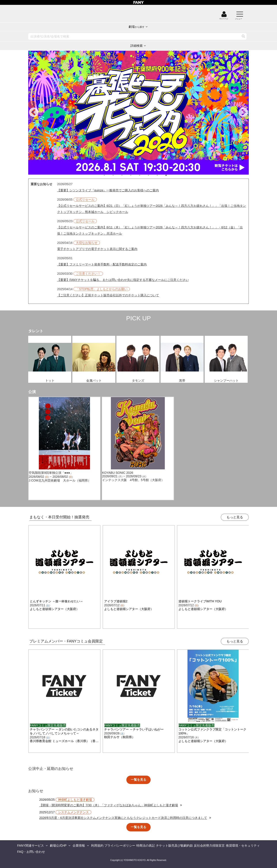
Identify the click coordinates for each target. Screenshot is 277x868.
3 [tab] (126, 175)
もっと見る (235, 517)
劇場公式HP (58, 846)
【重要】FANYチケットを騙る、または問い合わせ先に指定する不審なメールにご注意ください (123, 280)
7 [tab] (162, 175)
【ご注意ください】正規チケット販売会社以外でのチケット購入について (108, 295)
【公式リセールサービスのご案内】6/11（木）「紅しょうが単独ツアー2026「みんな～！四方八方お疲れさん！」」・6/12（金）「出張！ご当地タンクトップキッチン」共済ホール (150, 230)
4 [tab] (135, 175)
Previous (34, 113)
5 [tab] (144, 175)
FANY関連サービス (31, 846)
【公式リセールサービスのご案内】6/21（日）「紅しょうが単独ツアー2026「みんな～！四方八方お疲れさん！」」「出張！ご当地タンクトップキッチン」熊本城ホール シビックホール (152, 209)
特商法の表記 (146, 846)
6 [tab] (153, 175)
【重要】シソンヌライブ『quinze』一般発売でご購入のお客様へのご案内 (108, 190)
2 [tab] (118, 175)
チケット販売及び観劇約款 (174, 846)
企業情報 (79, 846)
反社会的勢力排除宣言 (209, 846)
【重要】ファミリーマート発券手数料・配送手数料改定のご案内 (102, 264)
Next (243, 113)
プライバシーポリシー (120, 846)
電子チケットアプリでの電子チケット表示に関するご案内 (97, 249)
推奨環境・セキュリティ (243, 846)
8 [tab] (170, 175)
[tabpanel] (138, 113)
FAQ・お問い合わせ (31, 852)
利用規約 (97, 846)
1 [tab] (109, 175)
